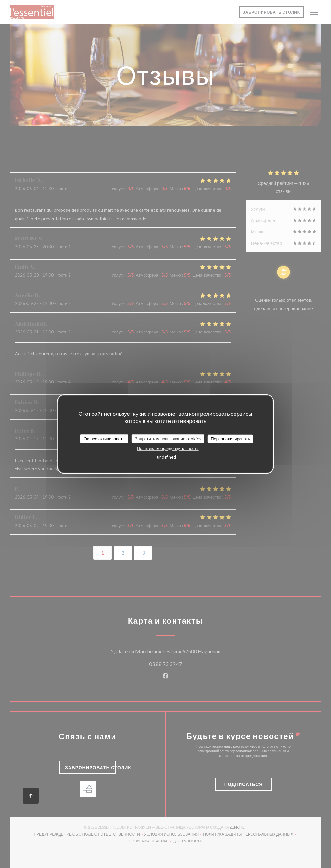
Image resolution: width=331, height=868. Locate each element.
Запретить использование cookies (168, 438)
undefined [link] (166, 457)
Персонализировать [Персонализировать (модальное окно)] (230, 438)
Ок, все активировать (104, 438)
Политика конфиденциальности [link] (168, 448)
